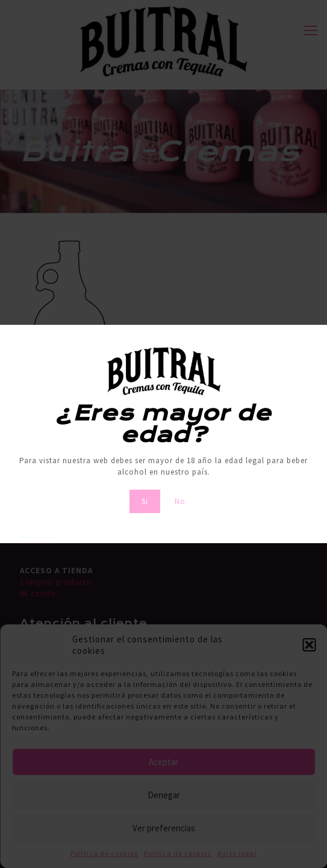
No (180, 501)
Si (145, 501)
